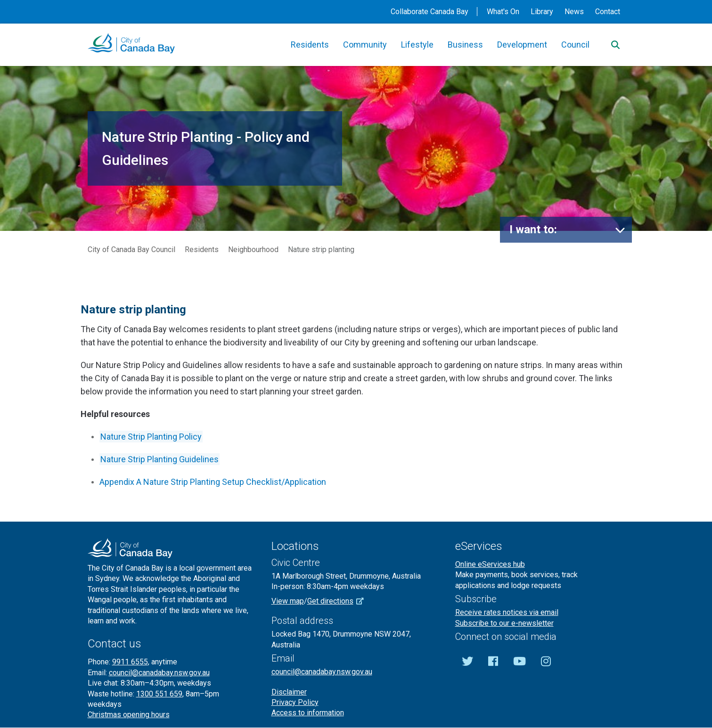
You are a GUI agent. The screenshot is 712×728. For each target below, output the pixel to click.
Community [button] (365, 45)
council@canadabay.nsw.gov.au (159, 673)
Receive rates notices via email (507, 612)
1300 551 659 (159, 694)
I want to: (533, 229)
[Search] (615, 45)
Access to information (308, 713)
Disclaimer (289, 692)
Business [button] (465, 45)
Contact (608, 12)
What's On (503, 12)
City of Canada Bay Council (131, 249)
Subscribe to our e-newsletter (504, 623)
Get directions (339, 601)
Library (542, 12)
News (574, 12)
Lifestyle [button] (417, 45)
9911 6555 (130, 662)
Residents (202, 249)
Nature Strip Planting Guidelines (160, 459)
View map (288, 601)
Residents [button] (310, 45)
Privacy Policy (295, 702)
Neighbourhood (253, 249)
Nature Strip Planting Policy (151, 437)
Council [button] (575, 45)
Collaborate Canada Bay (430, 12)
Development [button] (522, 45)
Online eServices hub (490, 564)
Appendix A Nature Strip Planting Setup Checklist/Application (213, 482)
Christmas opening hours (129, 715)
